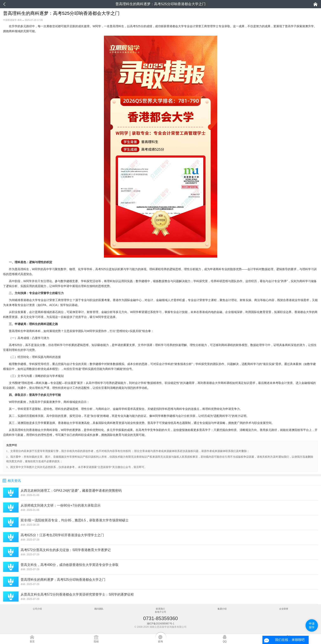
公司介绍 (37, 609)
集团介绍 (222, 609)
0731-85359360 (160, 618)
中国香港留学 (10, 20)
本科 (20, 20)
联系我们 (160, 609)
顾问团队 (99, 609)
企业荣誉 (284, 609)
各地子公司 (160, 612)
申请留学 (312, 625)
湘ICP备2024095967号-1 (160, 624)
